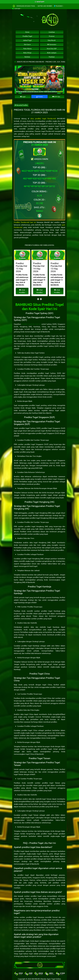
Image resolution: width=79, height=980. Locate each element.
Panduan (52, 57)
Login (23, 97)
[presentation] (38, 299)
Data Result (52, 40)
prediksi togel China (58, 687)
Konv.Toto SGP (52, 48)
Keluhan (27, 57)
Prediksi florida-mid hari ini (25, 222)
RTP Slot (56, 97)
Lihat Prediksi (23, 291)
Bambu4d (46, 332)
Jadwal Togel (27, 40)
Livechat (16, 9)
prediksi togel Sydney (46, 346)
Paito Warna (27, 48)
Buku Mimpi (27, 53)
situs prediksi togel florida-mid (43, 118)
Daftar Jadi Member (45, 6)
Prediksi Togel (27, 36)
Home (27, 32)
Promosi (52, 36)
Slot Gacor (27, 44)
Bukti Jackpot (52, 53)
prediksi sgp (26, 468)
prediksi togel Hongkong (38, 513)
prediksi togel (38, 357)
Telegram (58, 6)
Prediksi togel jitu (21, 389)
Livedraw (52, 32)
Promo (39, 97)
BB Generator (52, 44)
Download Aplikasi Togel (24, 6)
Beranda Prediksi (21, 105)
